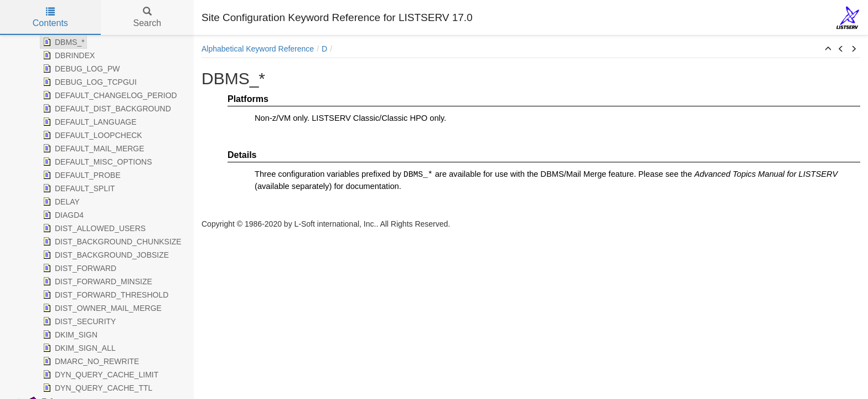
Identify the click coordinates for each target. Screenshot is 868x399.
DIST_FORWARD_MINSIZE (96, 282)
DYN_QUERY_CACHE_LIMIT (99, 375)
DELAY (60, 202)
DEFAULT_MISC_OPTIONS (96, 162)
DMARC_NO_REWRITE (90, 361)
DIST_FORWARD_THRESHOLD (104, 295)
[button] (828, 49)
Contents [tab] (50, 17)
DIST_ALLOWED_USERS (93, 228)
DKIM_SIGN (69, 335)
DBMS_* (63, 42)
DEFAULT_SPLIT (78, 188)
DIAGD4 (62, 215)
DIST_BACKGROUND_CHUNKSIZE (111, 242)
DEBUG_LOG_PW (80, 69)
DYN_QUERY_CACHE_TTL (96, 388)
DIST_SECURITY (78, 321)
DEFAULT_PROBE (81, 175)
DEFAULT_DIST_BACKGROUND (106, 109)
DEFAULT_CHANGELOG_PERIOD (109, 95)
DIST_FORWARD (78, 268)
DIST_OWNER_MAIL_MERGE (101, 308)
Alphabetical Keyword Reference (258, 49)
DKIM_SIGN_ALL (78, 348)
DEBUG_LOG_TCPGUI (89, 82)
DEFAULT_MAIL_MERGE (92, 149)
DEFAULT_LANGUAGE (89, 122)
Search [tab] (147, 17)
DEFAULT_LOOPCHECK (91, 135)
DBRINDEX (68, 55)
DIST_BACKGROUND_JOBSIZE (105, 255)
